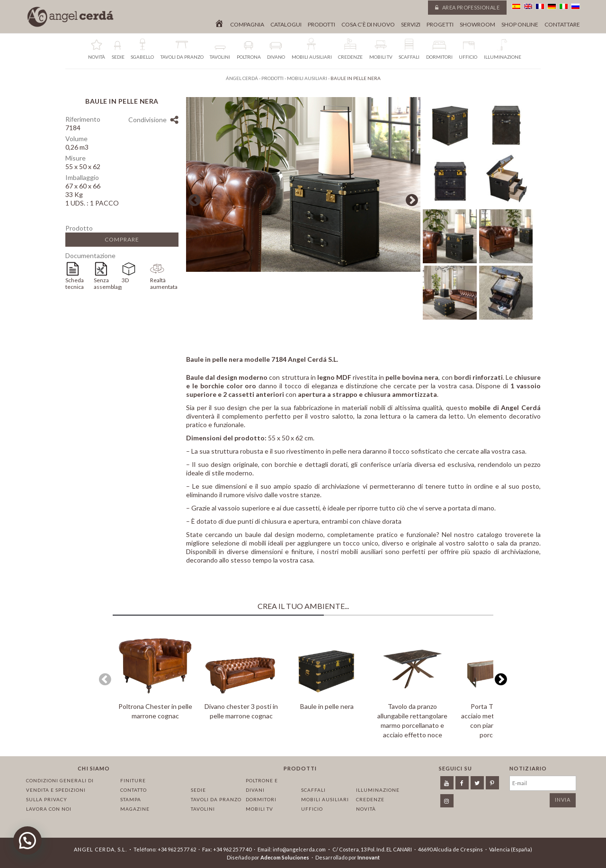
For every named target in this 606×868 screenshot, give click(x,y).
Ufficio (312, 809)
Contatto (134, 790)
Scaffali (313, 790)
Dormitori (261, 799)
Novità (366, 809)
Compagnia (247, 25)
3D (125, 280)
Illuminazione (378, 790)
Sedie (198, 790)
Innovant (369, 857)
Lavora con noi (49, 809)
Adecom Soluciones (285, 857)
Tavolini (203, 809)
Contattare (562, 25)
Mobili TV (259, 809)
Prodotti (321, 25)
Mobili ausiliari (325, 799)
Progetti (440, 25)
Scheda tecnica (75, 283)
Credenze (370, 799)
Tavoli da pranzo (216, 799)
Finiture (133, 780)
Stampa (131, 799)
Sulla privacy (47, 799)
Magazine (135, 809)
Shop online (520, 25)
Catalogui (286, 25)
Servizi (411, 25)
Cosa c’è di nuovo (368, 25)
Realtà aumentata (164, 283)
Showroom (477, 25)
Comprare (122, 239)
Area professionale (467, 7)
